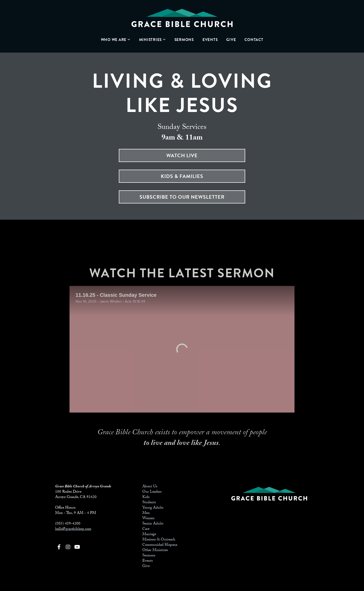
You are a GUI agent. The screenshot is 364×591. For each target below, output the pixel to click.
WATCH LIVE (182, 155)
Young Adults (153, 508)
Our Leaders (152, 492)
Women (148, 519)
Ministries (152, 40)
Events (210, 40)
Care (146, 529)
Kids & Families (182, 176)
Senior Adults (153, 524)
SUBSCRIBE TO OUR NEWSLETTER (182, 197)
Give (231, 40)
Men (146, 513)
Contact (254, 40)
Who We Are (116, 40)
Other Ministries (155, 551)
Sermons (184, 40)
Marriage (149, 535)
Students (149, 503)
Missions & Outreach (159, 540)
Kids (146, 497)
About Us (150, 487)
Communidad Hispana (160, 545)
